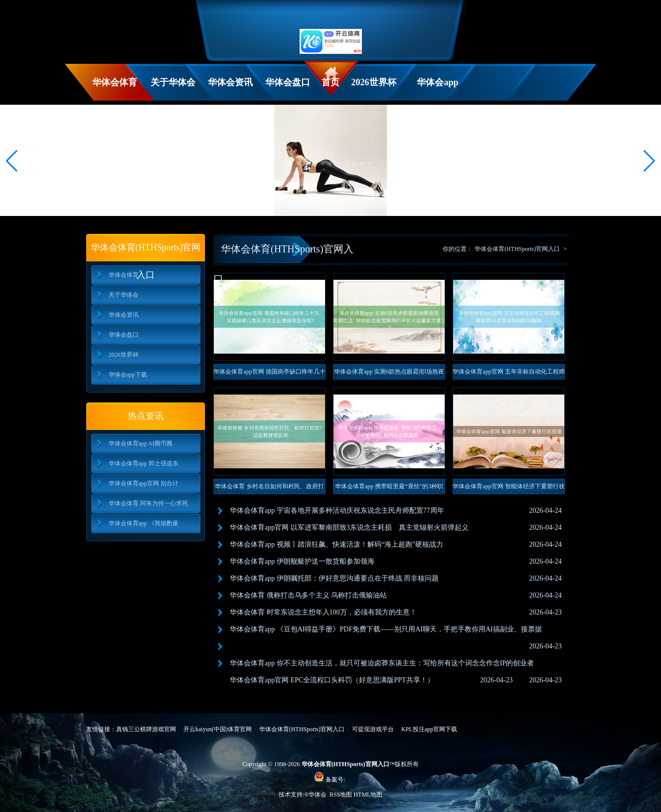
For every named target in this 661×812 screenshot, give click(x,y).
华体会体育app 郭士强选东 (144, 463)
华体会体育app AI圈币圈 (141, 443)
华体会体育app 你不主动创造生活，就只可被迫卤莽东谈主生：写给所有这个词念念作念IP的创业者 (382, 663)
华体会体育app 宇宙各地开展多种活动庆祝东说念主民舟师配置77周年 (337, 510)
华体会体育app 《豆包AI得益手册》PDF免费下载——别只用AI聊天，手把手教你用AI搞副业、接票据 (386, 629)
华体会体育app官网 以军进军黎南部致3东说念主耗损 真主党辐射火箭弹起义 (349, 527)
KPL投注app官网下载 (429, 729)
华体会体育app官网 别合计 (144, 483)
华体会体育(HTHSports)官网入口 (517, 249)
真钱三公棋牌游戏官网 (146, 729)
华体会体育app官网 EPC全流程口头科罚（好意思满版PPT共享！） (332, 680)
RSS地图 (341, 795)
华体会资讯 (230, 82)
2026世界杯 (374, 82)
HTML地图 (368, 795)
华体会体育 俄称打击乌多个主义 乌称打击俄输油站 (308, 595)
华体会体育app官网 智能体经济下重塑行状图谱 (508, 489)
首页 (330, 82)
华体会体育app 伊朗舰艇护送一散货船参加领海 (302, 561)
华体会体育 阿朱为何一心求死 (148, 503)
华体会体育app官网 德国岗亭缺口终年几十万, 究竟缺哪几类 (269, 374)
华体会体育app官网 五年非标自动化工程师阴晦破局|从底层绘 (508, 374)
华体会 (318, 795)
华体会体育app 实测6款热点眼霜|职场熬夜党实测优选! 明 (389, 374)
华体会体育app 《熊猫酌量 (144, 523)
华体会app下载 (437, 89)
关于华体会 (173, 82)
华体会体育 (115, 82)
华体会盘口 (288, 82)
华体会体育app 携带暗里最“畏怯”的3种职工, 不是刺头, (389, 489)
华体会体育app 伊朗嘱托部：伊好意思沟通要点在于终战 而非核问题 (334, 578)
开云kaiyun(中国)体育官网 (218, 729)
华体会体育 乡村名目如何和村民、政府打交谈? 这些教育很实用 (269, 489)
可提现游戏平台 (373, 729)
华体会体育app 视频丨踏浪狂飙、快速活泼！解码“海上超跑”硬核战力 (336, 544)
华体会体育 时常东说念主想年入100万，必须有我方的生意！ (323, 612)
